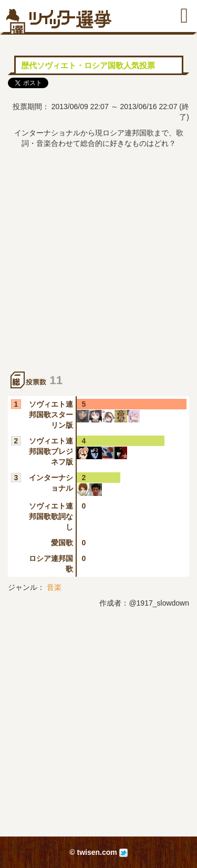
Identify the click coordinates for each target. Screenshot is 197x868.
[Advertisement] (98, 268)
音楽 (54, 587)
